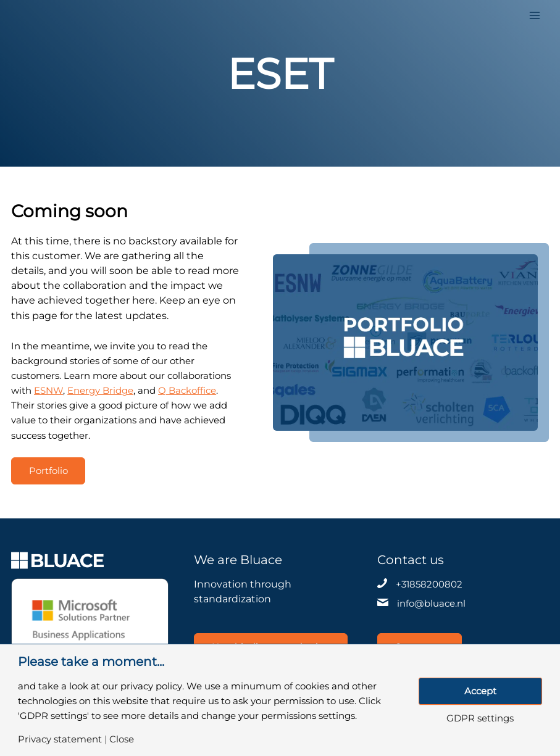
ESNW (48, 391)
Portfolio (48, 471)
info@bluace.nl (431, 604)
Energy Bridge (100, 391)
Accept (480, 691)
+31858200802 (429, 584)
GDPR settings (480, 719)
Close (122, 740)
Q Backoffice (187, 391)
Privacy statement (60, 740)
